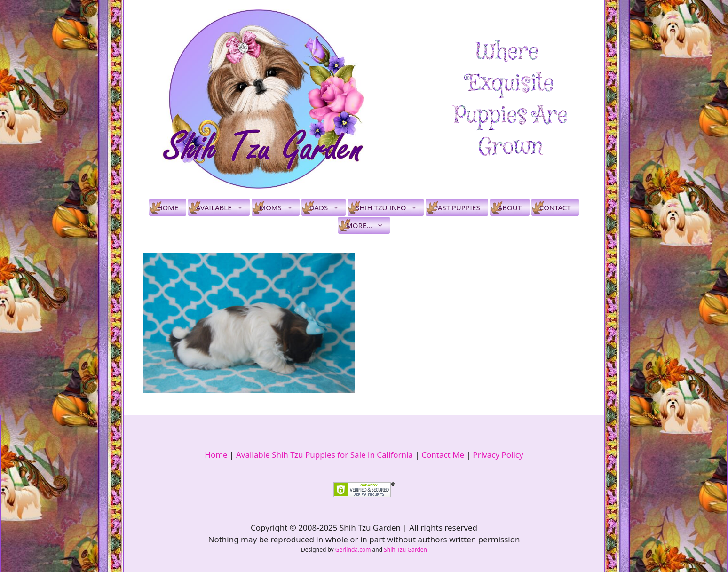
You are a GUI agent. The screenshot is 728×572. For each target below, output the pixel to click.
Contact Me (443, 455)
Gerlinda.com (353, 550)
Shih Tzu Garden (405, 550)
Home (168, 207)
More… (368, 225)
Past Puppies (457, 207)
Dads (328, 207)
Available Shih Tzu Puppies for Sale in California (324, 455)
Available (223, 207)
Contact (555, 207)
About (510, 207)
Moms (280, 207)
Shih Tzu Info (390, 207)
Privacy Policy (498, 455)
